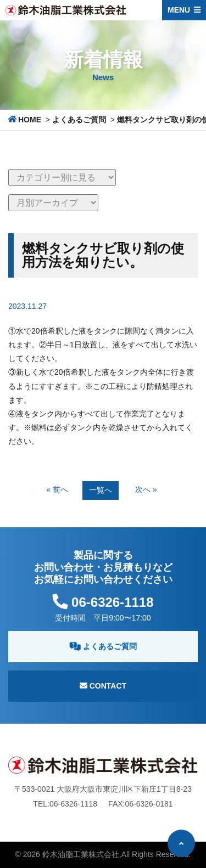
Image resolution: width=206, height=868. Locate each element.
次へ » (146, 489)
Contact (103, 686)
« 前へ (57, 489)
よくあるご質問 (79, 120)
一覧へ (101, 490)
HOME (30, 120)
